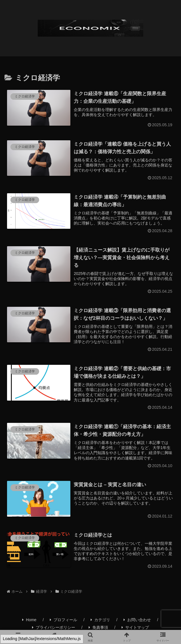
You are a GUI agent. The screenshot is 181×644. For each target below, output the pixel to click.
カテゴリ (100, 620)
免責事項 (98, 627)
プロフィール (63, 620)
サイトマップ (135, 627)
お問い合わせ (137, 620)
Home (29, 620)
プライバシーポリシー (54, 627)
